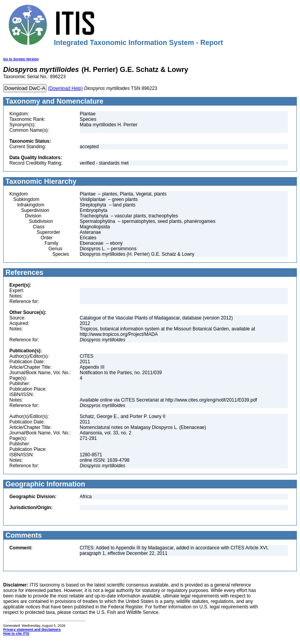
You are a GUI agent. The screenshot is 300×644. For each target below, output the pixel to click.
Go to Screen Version (21, 59)
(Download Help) (65, 88)
